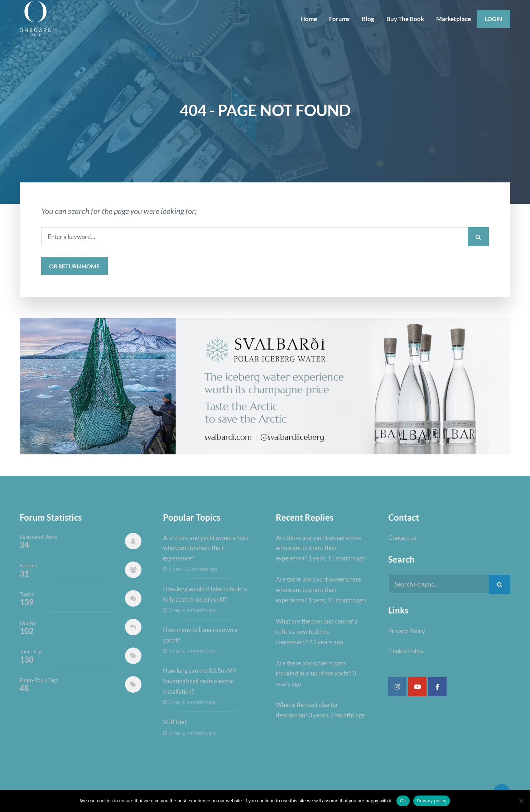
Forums (339, 19)
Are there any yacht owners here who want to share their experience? (206, 548)
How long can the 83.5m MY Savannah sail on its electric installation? (200, 681)
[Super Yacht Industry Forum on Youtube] (417, 687)
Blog (368, 19)
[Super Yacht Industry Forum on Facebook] (437, 687)
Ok (403, 801)
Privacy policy (432, 801)
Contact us (402, 538)
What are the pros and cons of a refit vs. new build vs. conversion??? (317, 632)
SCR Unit (175, 722)
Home (309, 19)
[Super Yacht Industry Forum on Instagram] (397, 687)
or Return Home (74, 266)
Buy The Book (405, 19)
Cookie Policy (406, 651)
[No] (521, 801)
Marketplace (454, 19)
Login (494, 19)
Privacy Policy (407, 631)
